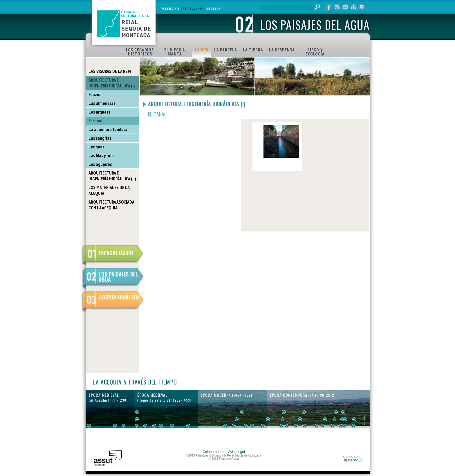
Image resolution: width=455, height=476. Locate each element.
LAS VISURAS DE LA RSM (110, 71)
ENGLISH (214, 9)
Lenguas (96, 147)
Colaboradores (214, 452)
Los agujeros (100, 164)
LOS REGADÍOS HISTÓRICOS (140, 52)
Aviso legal (236, 452)
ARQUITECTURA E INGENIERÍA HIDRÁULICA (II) (112, 176)
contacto (345, 7)
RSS (337, 7)
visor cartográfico (362, 7)
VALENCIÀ (169, 9)
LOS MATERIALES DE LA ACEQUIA (109, 190)
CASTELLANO (192, 9)
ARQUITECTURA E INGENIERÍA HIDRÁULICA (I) (112, 83)
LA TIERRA (253, 50)
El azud (95, 94)
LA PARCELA (226, 50)
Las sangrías (100, 138)
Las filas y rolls (101, 155)
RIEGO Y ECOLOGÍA (315, 52)
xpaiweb (353, 459)
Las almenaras (102, 103)
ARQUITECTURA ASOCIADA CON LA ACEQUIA (111, 205)
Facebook (329, 7)
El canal (95, 121)
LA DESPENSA (282, 50)
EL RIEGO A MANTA (175, 52)
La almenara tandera (108, 129)
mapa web (353, 7)
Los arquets (99, 112)
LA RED (202, 50)
